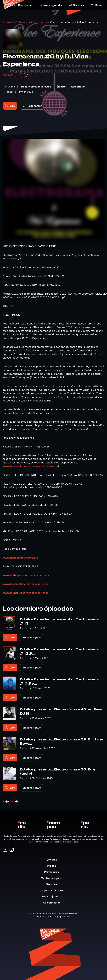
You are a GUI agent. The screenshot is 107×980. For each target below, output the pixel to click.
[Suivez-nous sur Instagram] (12, 850)
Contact (53, 860)
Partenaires (53, 872)
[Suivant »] (16, 802)
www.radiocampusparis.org (20, 558)
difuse (67, 917)
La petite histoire (53, 890)
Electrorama (39, 22)
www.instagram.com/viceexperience (26, 575)
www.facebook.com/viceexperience (25, 584)
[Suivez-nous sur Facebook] (5, 850)
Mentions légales (53, 878)
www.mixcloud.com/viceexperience (25, 593)
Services (77, 5)
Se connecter (53, 903)
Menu (96, 5)
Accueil (7, 22)
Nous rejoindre (51, 5)
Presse (53, 866)
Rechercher (23, 5)
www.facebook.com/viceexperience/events (30, 466)
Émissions (21, 22)
